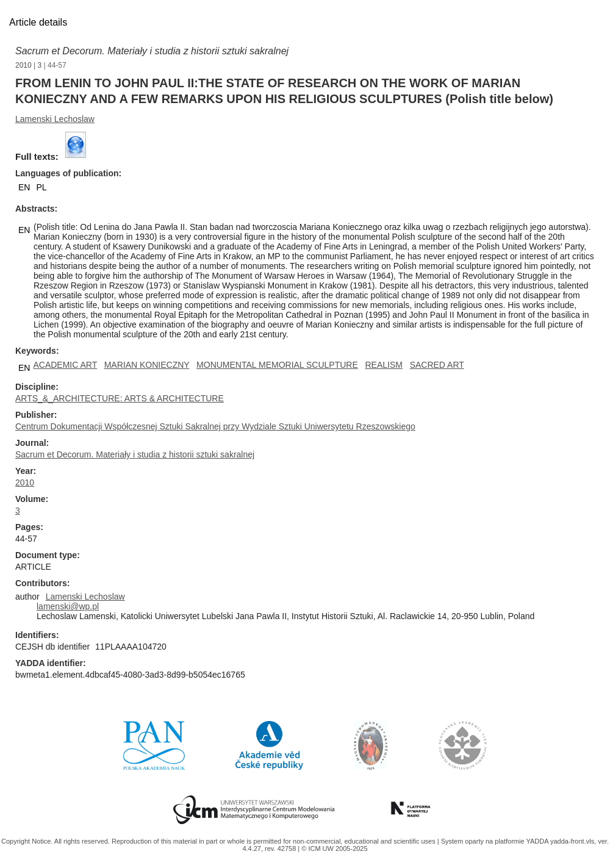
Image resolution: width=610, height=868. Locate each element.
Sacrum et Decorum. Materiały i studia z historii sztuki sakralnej (152, 51)
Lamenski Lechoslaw (55, 119)
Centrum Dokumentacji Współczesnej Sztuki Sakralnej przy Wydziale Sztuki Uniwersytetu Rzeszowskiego (215, 426)
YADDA (538, 841)
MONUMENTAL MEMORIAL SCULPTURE (277, 365)
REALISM (383, 365)
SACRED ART (437, 365)
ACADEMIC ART (65, 365)
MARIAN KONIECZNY (147, 365)
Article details (38, 22)
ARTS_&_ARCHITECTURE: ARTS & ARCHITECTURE (120, 398)
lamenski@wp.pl (68, 606)
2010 (23, 65)
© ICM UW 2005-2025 (334, 848)
